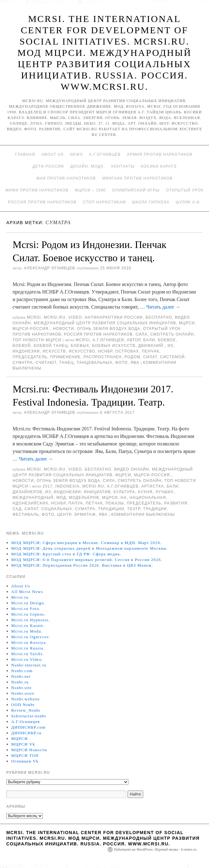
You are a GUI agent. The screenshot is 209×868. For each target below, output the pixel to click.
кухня (145, 492)
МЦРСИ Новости (29, 750)
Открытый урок (185, 190)
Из (170, 346)
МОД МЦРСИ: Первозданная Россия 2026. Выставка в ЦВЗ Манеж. (82, 565)
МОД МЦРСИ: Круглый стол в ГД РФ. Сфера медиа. (66, 554)
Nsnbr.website (26, 699)
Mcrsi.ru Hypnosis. (31, 620)
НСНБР (105, 351)
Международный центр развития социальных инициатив (105, 323)
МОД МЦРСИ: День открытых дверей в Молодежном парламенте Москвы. (90, 548)
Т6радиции (111, 509)
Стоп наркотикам (104, 202)
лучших (165, 492)
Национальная (148, 498)
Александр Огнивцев (50, 268)
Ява (135, 363)
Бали (149, 340)
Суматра (23, 363)
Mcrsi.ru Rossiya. (29, 642)
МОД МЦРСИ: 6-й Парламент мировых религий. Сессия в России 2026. (87, 560)
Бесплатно (159, 317)
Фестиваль (26, 515)
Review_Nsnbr (26, 710)
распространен (102, 357)
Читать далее (164, 307)
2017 (48, 486)
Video (75, 317)
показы (115, 503)
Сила (141, 334)
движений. (151, 346)
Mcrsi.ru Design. (28, 603)
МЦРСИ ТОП (25, 755)
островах (127, 351)
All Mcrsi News (27, 592)
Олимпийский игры (136, 190)
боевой (22, 346)
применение (65, 357)
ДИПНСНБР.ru (27, 733)
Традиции (155, 509)
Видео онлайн (132, 469)
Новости (64, 329)
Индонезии (26, 351)
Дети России (48, 166)
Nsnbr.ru (20, 682)
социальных (57, 509)
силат (150, 357)
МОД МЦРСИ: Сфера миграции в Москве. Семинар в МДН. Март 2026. (87, 543)
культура (124, 492)
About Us (53, 154)
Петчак (94, 503)
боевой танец (51, 346)
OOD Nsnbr (23, 705)
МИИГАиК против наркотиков (138, 178)
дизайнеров (27, 492)
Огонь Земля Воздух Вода (108, 329)
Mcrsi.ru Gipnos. (28, 614)
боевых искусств (114, 346)
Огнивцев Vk (25, 761)
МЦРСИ (187, 323)
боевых (80, 346)
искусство (82, 351)
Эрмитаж (85, 515)
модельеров (84, 498)
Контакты (123, 166)
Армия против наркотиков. (160, 154)
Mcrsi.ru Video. (27, 659)
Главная (25, 154)
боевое (167, 340)
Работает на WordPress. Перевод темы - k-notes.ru (155, 849)
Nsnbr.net (21, 676)
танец (66, 363)
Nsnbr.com (22, 671)
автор (134, 340)
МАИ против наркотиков (66, 178)
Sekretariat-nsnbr (29, 716)
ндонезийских (31, 503)
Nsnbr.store (23, 693)
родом (133, 357)
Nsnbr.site (22, 688)
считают (46, 363)
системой (172, 357)
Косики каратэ (159, 166)
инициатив (97, 492)
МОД (61, 498)
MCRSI (34, 317)
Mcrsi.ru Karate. (28, 625)
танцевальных (94, 363)
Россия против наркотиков (42, 202)
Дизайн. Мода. (88, 166)
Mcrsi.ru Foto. (26, 609)
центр (64, 515)
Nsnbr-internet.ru (29, 665)
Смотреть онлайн (172, 334)
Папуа (76, 503)
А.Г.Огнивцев (105, 154)
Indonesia (68, 486)
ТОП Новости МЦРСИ (37, 340)
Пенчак (151, 351)
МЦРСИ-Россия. (31, 329)
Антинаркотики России (114, 317)
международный (33, 498)
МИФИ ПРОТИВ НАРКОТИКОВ (37, 190)
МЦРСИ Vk (23, 744)
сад (17, 509)
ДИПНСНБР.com (28, 727)
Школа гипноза (151, 202)
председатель (30, 357)
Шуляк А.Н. (188, 202)
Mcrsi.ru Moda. (27, 631)
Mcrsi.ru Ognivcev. (31, 637)
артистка (153, 486)
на (124, 498)
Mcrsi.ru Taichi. (28, 654)
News (76, 154)
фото (121, 363)
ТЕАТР (134, 509)
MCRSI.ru (93, 486)
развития (176, 503)
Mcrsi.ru (55, 317)
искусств (54, 351)
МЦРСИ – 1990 (90, 190)
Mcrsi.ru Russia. (28, 648)
